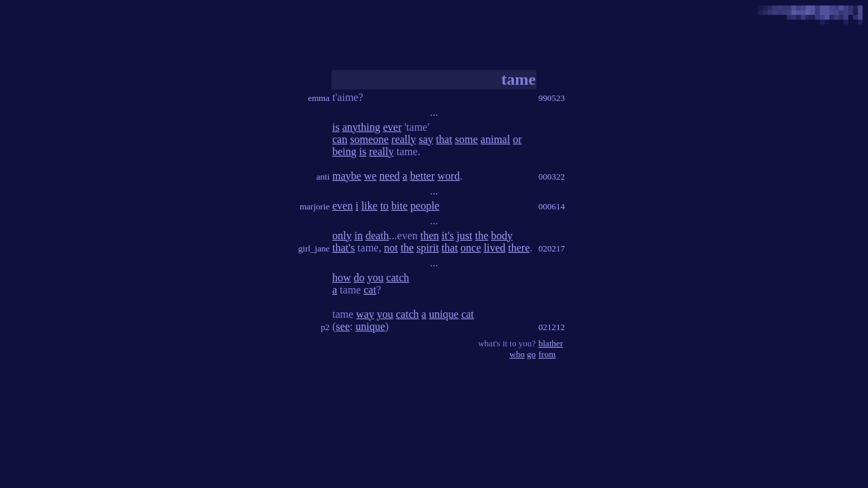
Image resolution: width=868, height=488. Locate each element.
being (344, 151)
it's (448, 236)
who (517, 354)
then (430, 236)
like (370, 206)
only (342, 236)
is (336, 127)
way (365, 314)
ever (393, 127)
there (519, 248)
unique (444, 314)
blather (551, 343)
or (517, 139)
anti (323, 177)
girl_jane (314, 248)
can (340, 139)
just (464, 236)
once (471, 248)
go (531, 354)
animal (496, 139)
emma (319, 98)
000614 (552, 206)
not (391, 248)
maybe (347, 176)
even (342, 206)
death (377, 236)
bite (399, 206)
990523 (552, 98)
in (358, 236)
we (371, 176)
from (547, 354)
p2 (325, 327)
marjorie (315, 206)
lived (494, 248)
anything (361, 127)
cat (370, 290)
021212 (552, 327)
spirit (428, 248)
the (481, 236)
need (389, 176)
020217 (552, 248)
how (342, 278)
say (426, 139)
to (384, 206)
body (502, 236)
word (449, 176)
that (444, 139)
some (467, 139)
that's (343, 248)
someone (369, 139)
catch (398, 278)
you (376, 278)
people (425, 206)
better (422, 176)
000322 (552, 177)
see (342, 326)
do (359, 278)
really (403, 139)
